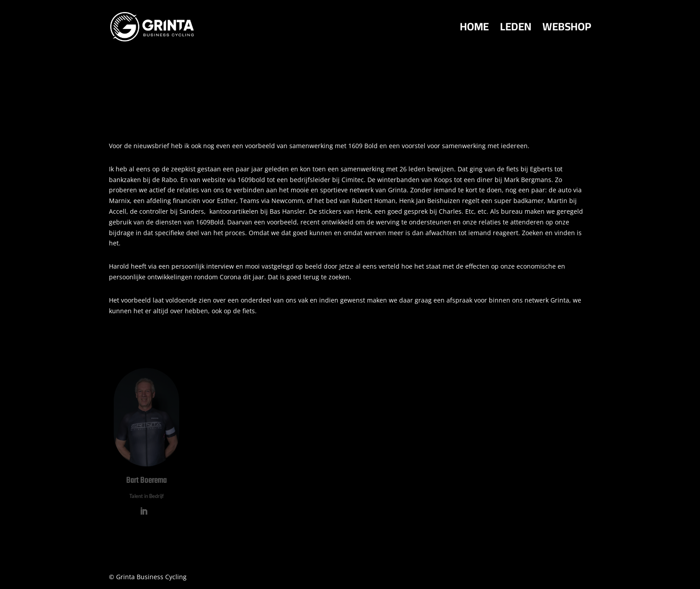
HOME (474, 30)
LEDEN (516, 30)
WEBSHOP (567, 30)
